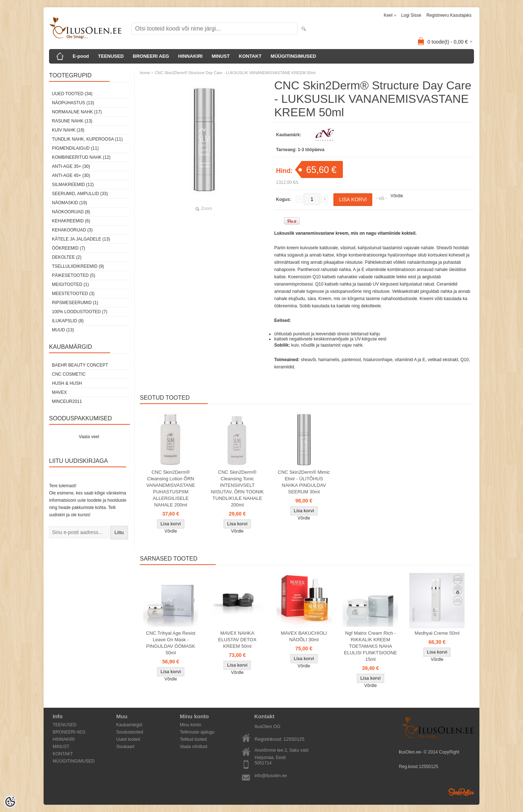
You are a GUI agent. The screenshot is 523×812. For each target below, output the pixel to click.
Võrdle (397, 196)
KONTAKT (250, 56)
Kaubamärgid (129, 725)
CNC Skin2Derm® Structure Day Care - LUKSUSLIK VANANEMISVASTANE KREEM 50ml (235, 73)
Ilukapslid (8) (68, 321)
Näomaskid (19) (70, 203)
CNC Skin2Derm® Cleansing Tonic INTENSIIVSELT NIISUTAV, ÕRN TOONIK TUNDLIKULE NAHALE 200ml (237, 488)
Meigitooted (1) (70, 284)
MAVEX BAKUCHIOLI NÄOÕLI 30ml (304, 636)
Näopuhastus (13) (73, 103)
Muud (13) (63, 330)
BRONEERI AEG (151, 56)
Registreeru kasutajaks (449, 15)
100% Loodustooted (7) (80, 312)
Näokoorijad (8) (71, 212)
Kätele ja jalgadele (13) (81, 239)
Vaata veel (89, 437)
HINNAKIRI (190, 56)
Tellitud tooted (193, 739)
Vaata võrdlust (194, 747)
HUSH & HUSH (67, 383)
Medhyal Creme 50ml (437, 633)
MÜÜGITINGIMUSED (293, 56)
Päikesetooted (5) (74, 275)
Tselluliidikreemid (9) (78, 266)
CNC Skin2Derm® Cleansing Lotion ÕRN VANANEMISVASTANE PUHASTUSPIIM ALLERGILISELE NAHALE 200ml (171, 488)
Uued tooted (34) (72, 94)
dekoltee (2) (67, 257)
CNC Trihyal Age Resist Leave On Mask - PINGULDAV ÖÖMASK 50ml (171, 643)
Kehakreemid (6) (71, 221)
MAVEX (59, 392)
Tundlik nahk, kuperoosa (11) (87, 139)
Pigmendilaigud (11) (75, 148)
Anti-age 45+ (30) (71, 175)
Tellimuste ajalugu (197, 732)
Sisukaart (125, 747)
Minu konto (190, 725)
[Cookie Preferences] (10, 802)
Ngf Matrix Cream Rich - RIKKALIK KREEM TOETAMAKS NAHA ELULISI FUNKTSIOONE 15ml (370, 646)
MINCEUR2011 (67, 401)
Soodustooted (130, 732)
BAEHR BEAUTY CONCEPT (80, 365)
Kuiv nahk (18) (68, 130)
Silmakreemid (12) (73, 185)
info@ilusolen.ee (271, 776)
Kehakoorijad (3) (72, 230)
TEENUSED (111, 56)
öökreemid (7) (68, 248)
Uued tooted (128, 739)
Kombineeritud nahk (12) (81, 157)
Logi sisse (411, 15)
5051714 (263, 763)
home (145, 73)
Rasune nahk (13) (72, 121)
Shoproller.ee (461, 792)
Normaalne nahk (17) (77, 112)
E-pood (81, 56)
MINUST (221, 56)
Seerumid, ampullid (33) (80, 194)
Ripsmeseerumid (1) (75, 303)
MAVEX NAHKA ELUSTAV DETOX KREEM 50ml (237, 640)
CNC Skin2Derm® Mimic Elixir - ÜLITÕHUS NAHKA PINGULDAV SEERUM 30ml (304, 482)
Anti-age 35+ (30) (71, 166)
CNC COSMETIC (69, 374)
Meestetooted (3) (73, 294)
